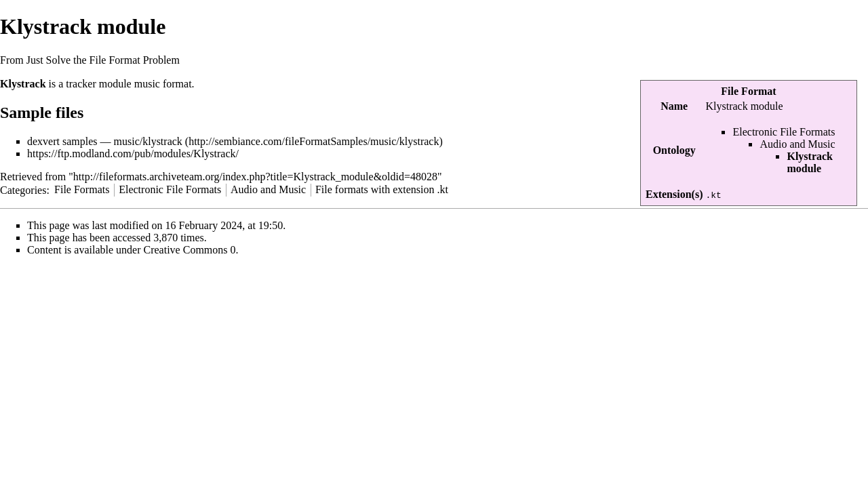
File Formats (82, 189)
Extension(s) (674, 194)
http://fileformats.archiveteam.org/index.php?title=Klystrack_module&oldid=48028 (255, 177)
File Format (748, 91)
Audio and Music (797, 144)
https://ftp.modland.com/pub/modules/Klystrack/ (133, 154)
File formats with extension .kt (382, 189)
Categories (23, 189)
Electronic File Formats (784, 132)
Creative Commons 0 (190, 250)
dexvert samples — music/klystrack (105, 141)
